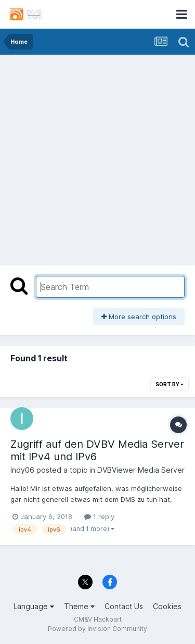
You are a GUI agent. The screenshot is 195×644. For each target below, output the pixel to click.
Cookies (167, 606)
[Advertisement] (97, 157)
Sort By (170, 384)
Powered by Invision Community (97, 629)
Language (34, 606)
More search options (139, 317)
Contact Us (124, 606)
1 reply (99, 516)
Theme (79, 606)
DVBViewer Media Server (141, 470)
